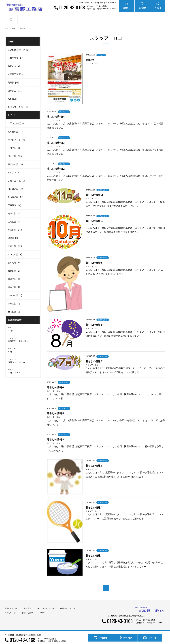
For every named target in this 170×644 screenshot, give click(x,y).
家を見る (28, 603)
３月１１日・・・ (23, 366)
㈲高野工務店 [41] (17, 69)
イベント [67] (14, 167)
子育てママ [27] (15, 52)
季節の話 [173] (15, 224)
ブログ (155, 17)
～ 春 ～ (23, 324)
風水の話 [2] (14, 282)
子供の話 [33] (14, 142)
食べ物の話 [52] (15, 192)
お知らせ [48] (14, 257)
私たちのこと (10, 607)
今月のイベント (11, 603)
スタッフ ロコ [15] (18, 101)
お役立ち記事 (134, 17)
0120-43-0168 (72, 7)
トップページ (10, 23)
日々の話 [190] (15, 151)
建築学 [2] (13, 232)
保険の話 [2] (14, 298)
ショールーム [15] (17, 175)
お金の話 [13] (14, 265)
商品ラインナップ (68, 603)
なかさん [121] (15, 85)
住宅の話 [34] (14, 216)
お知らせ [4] (14, 61)
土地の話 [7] (14, 306)
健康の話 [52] (14, 208)
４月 (23, 345)
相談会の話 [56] (15, 159)
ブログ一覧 (21, 23)
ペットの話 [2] (15, 290)
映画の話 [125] (15, 241)
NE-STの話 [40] (15, 183)
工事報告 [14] (14, 200)
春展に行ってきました (23, 334)
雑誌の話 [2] (14, 273)
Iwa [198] (12, 93)
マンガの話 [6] (15, 249)
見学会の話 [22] (15, 126)
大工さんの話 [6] (16, 118)
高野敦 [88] (13, 77)
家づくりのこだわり (46, 603)
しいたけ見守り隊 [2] (18, 44)
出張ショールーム (23, 355)
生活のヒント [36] (17, 134)
